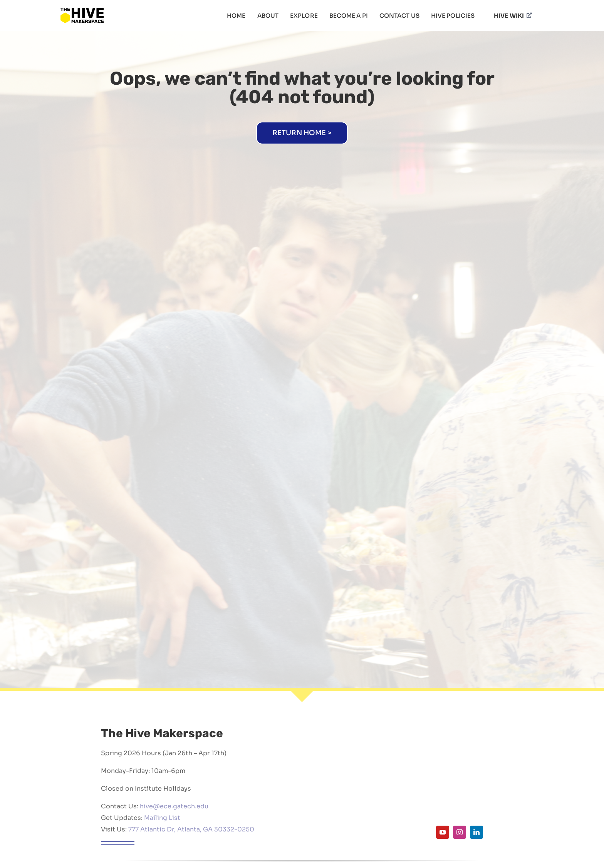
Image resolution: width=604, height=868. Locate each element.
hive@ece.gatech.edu (174, 806)
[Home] (302, 133)
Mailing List (162, 818)
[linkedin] (476, 832)
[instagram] (460, 832)
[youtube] (443, 832)
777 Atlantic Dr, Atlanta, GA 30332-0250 (191, 829)
